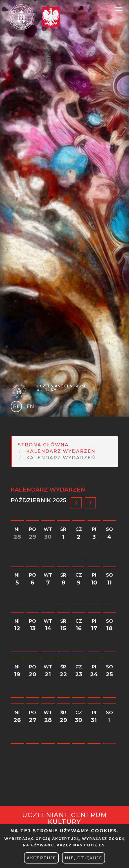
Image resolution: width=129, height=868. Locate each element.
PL (16, 406)
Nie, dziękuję (84, 858)
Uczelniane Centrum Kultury (61, 388)
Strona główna (43, 445)
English (31, 407)
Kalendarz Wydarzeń (61, 451)
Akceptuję (41, 858)
